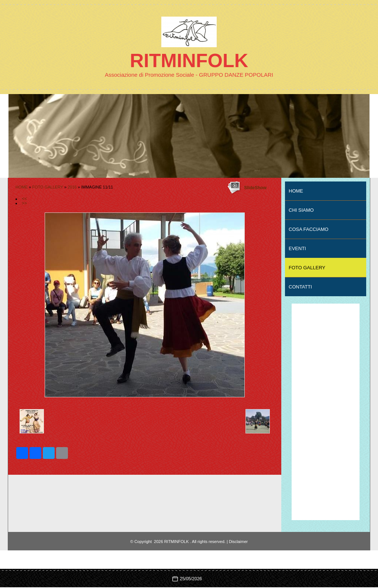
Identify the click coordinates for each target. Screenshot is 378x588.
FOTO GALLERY (48, 187)
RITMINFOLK (189, 60)
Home (22, 187)
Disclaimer (238, 542)
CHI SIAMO (301, 210)
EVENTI (297, 248)
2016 (72, 187)
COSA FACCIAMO (309, 229)
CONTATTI (300, 287)
